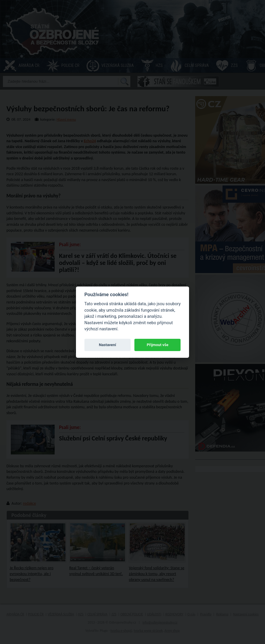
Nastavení (107, 345)
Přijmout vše (157, 345)
